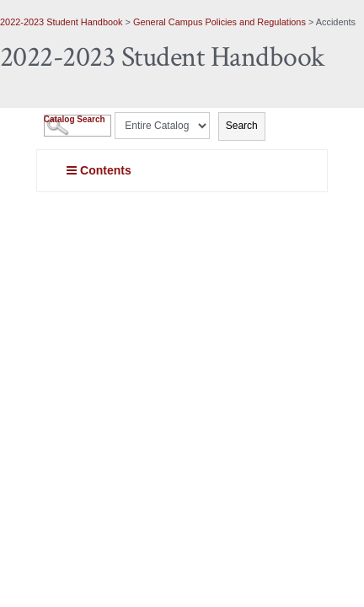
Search (242, 126)
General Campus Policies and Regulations (219, 22)
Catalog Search (75, 119)
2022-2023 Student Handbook (62, 22)
